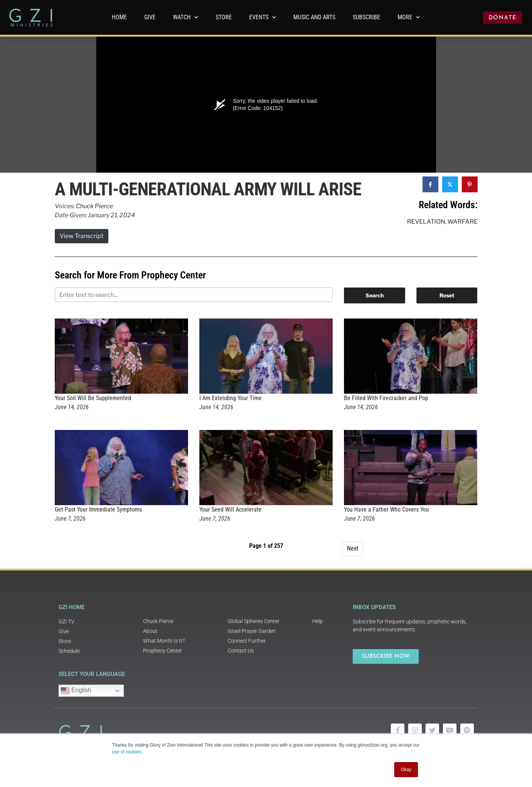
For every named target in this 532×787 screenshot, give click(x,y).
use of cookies (127, 752)
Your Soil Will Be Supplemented (93, 398)
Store (224, 17)
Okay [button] (406, 770)
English (76, 691)
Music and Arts (314, 17)
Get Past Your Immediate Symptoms (98, 509)
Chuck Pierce (94, 206)
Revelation (426, 222)
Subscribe (366, 17)
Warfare (463, 222)
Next (353, 548)
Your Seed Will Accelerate (231, 509)
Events (263, 17)
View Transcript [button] (82, 236)
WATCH (186, 17)
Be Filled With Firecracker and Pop (386, 398)
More (409, 17)
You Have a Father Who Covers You (386, 509)
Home (119, 17)
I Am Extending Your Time (231, 398)
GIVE (150, 17)
